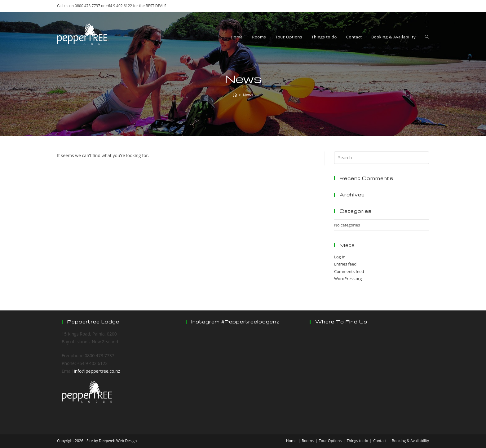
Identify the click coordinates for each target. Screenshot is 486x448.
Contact (380, 441)
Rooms (308, 441)
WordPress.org (348, 279)
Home (291, 441)
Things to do (358, 441)
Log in (340, 257)
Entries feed (345, 264)
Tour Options (330, 441)
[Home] (235, 95)
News (248, 95)
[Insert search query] (382, 158)
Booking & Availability (410, 441)
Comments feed (349, 271)
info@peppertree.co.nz (97, 371)
